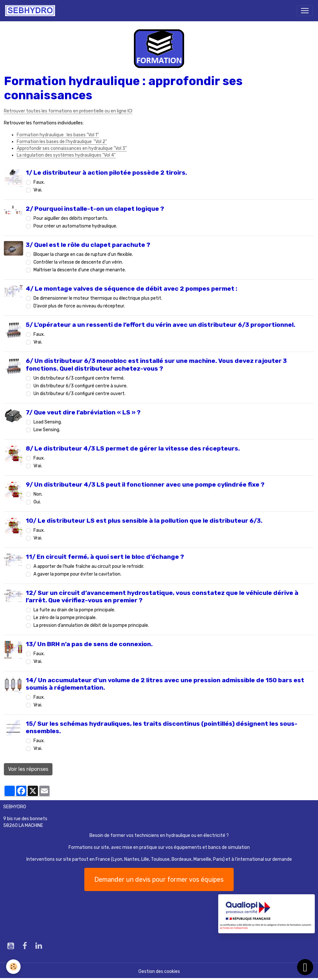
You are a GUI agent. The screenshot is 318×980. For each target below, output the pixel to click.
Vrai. (38, 190)
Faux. (39, 182)
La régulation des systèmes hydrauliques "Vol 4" (66, 155)
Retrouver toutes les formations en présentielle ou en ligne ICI (68, 111)
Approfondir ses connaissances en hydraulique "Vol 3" (72, 148)
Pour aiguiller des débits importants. (71, 218)
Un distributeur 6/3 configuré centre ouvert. (79, 394)
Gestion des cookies (159, 971)
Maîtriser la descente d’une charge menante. (80, 270)
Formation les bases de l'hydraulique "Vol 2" (62, 142)
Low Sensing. (47, 430)
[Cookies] (14, 967)
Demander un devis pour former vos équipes (159, 879)
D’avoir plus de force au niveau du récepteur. (79, 306)
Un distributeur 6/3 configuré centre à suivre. (80, 386)
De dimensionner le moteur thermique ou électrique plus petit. (98, 298)
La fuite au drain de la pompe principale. (74, 610)
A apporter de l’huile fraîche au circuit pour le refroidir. (89, 566)
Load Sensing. (48, 422)
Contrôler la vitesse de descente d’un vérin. (78, 262)
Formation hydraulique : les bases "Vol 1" (58, 135)
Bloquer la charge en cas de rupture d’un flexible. (83, 254)
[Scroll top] (305, 967)
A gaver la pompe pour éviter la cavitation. (77, 574)
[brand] (31, 11)
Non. (38, 494)
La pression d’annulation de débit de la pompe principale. (91, 625)
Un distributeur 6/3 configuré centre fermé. (79, 378)
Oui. (37, 502)
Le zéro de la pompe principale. (65, 618)
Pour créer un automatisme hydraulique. (75, 226)
